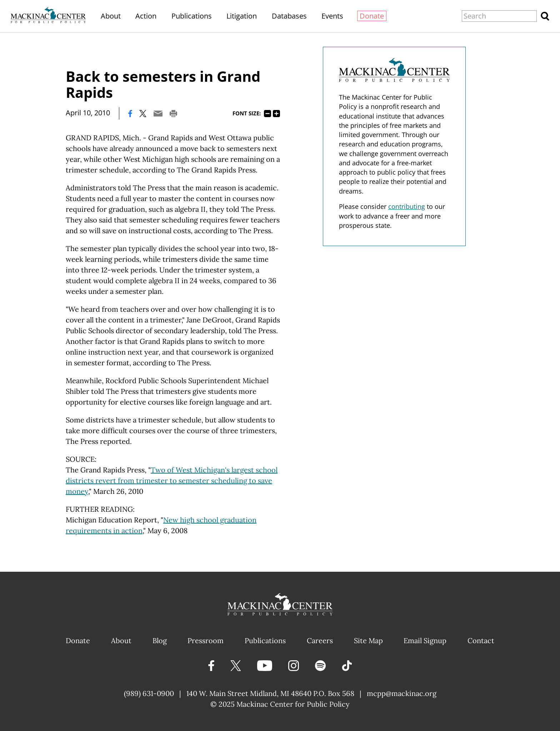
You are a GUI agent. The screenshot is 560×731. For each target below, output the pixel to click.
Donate (372, 16)
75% (267, 114)
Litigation (242, 16)
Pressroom (206, 640)
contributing (407, 206)
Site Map (368, 640)
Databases (289, 16)
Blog (160, 640)
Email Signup (425, 640)
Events (332, 16)
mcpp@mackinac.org (402, 693)
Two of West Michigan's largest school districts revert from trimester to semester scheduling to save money (172, 480)
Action (146, 16)
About (111, 16)
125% (276, 114)
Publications (192, 16)
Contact (481, 640)
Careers (320, 640)
